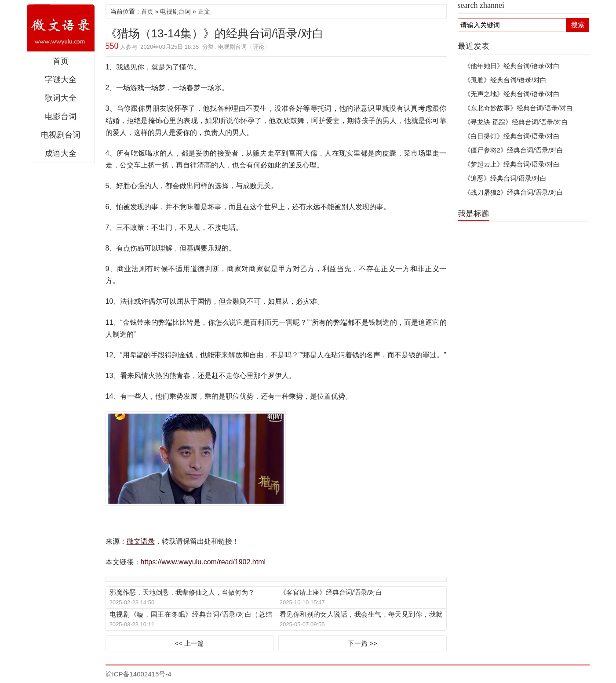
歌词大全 (61, 98)
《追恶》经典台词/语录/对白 (505, 178)
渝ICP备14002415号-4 (139, 674)
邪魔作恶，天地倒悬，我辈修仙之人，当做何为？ (182, 592)
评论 (259, 47)
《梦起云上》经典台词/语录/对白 (512, 164)
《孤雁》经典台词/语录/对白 (505, 80)
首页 (61, 61)
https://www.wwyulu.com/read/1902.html (203, 562)
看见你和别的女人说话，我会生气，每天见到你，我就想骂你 (361, 615)
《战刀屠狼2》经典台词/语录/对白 (514, 192)
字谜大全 (61, 80)
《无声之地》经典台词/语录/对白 (512, 94)
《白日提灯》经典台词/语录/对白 (512, 136)
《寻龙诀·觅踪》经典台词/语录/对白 (516, 122)
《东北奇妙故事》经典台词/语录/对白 (518, 108)
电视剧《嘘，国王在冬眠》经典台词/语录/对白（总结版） (191, 615)
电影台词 (61, 116)
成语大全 (61, 153)
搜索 (578, 25)
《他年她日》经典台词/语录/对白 (512, 66)
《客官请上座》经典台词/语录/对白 (331, 592)
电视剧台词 (61, 135)
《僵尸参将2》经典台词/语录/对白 (514, 150)
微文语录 (61, 28)
